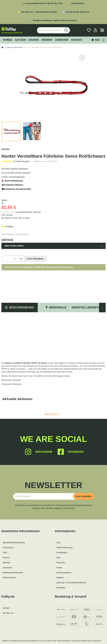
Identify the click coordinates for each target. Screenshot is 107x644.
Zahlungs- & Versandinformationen (71, 583)
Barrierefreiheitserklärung (14, 543)
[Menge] (10, 259)
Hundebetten (62, 553)
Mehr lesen (52, 414)
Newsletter (61, 588)
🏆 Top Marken (76, 3)
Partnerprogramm (64, 573)
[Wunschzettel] (89, 30)
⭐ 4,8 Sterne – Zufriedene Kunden (37, 12)
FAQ (58, 543)
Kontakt (6, 608)
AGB (5, 553)
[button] (95, 30)
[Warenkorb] (102, 30)
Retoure (6, 558)
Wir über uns (8, 613)
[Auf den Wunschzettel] (82, 58)
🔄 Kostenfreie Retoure (76, 12)
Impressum (8, 568)
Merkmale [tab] (56, 307)
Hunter (59, 568)
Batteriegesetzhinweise (13, 573)
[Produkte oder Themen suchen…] (50, 30)
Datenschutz (8, 548)
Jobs (58, 558)
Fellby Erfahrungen (65, 548)
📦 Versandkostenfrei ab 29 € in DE (42, 3)
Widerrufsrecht (9, 578)
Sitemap (6, 563)
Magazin (60, 578)
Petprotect (61, 563)
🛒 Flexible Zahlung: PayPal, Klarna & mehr (53, 20)
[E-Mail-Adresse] (44, 496)
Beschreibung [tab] (20, 307)
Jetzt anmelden (83, 496)
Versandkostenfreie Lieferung (28, 212)
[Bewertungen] (16, 161)
